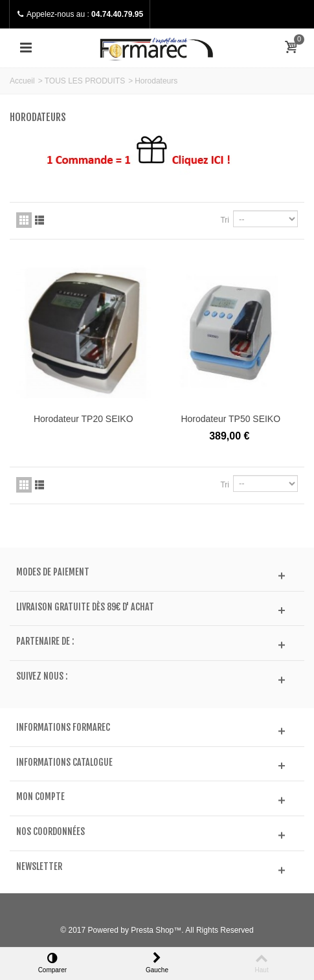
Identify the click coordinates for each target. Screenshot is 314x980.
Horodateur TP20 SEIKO (84, 419)
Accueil (22, 81)
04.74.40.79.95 (117, 14)
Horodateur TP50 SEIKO (230, 419)
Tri (225, 220)
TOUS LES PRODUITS (85, 81)
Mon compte (40, 797)
